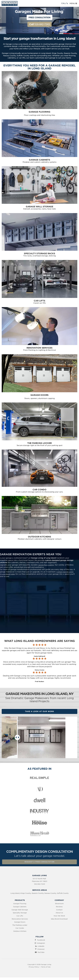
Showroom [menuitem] (59, 904)
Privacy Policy (34, 967)
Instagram (41, 943)
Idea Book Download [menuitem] (59, 919)
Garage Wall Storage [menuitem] (20, 910)
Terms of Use (46, 967)
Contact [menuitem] (59, 910)
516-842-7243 (39, 24)
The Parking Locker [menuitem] (20, 925)
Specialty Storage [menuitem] (20, 913)
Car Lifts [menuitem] (20, 916)
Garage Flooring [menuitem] (20, 904)
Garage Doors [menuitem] (20, 922)
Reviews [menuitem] (59, 907)
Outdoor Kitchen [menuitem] (20, 931)
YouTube (41, 952)
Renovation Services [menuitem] (20, 919)
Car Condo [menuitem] (20, 928)
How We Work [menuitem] (59, 916)
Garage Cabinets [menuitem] (20, 907)
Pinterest (41, 949)
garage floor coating (39, 565)
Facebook (41, 940)
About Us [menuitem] (59, 913)
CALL (65, 3)
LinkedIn (41, 946)
